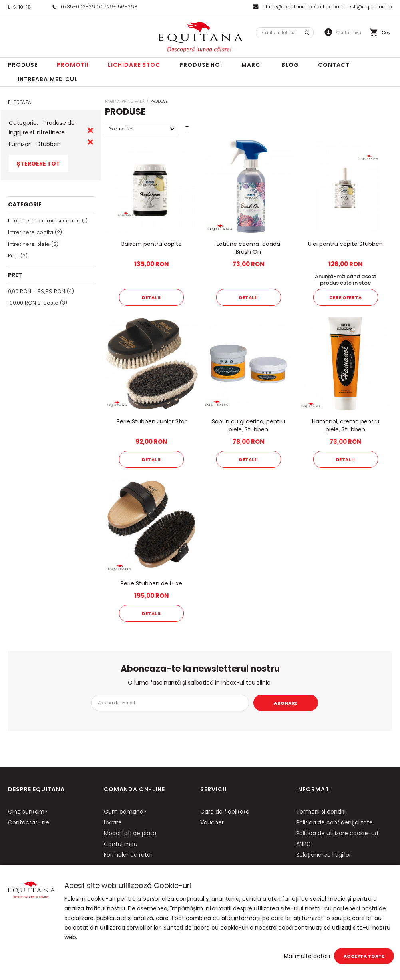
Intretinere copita (31, 232)
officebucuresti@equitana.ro (355, 7)
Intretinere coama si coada (44, 221)
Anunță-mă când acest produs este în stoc (346, 280)
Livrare (113, 822)
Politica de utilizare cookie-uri (337, 833)
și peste (33, 303)
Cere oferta (346, 297)
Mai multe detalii (307, 956)
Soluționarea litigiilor (324, 855)
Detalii (151, 297)
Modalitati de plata (130, 833)
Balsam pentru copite (152, 244)
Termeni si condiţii (321, 812)
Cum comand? (125, 812)
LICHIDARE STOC (134, 65)
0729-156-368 (119, 7)
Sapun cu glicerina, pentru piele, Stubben (248, 425)
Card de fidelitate (225, 812)
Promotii (73, 65)
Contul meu (121, 844)
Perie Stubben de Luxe (151, 583)
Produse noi (201, 65)
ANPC (303, 844)
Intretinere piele (29, 244)
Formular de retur (128, 855)
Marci (252, 65)
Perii (13, 256)
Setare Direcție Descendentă (187, 130)
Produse (23, 65)
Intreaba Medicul (48, 79)
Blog (290, 65)
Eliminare (90, 130)
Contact (334, 65)
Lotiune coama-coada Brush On (248, 248)
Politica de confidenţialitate (334, 822)
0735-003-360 (80, 7)
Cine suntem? (28, 812)
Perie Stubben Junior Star (152, 421)
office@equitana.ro (287, 7)
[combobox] (285, 33)
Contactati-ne (29, 822)
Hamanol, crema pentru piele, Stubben (346, 425)
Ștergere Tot (38, 164)
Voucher (212, 822)
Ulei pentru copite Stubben (345, 244)
